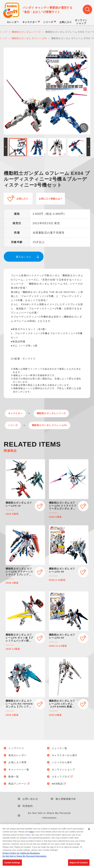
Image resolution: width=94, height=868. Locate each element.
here (32, 835)
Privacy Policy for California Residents (21, 856)
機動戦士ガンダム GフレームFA (49, 425)
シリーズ (13, 425)
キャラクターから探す (65, 755)
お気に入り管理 (18, 762)
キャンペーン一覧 (19, 770)
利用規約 (28, 806)
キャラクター (15, 413)
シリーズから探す (62, 762)
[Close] (89, 832)
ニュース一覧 (60, 748)
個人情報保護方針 (66, 799)
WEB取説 (59, 784)
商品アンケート (19, 784)
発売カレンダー (18, 755)
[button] (6, 147)
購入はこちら (24, 257)
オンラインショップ (63, 770)
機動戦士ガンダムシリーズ (51, 413)
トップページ (16, 748)
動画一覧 (14, 777)
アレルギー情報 (32, 825)
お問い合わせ (30, 799)
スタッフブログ (63, 777)
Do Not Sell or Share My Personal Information (49, 815)
